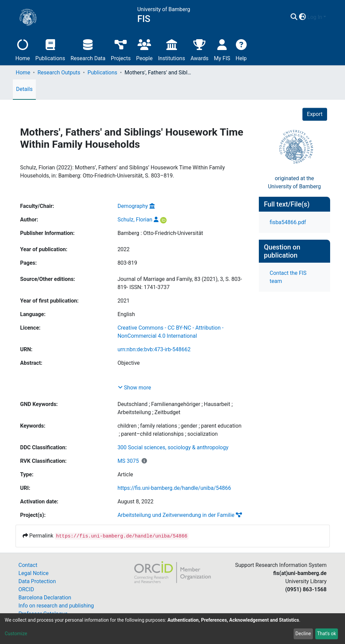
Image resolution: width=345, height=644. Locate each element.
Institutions (172, 49)
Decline (303, 634)
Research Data (88, 49)
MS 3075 (128, 461)
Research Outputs (59, 73)
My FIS (222, 49)
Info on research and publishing (56, 606)
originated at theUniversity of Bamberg (294, 182)
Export (315, 114)
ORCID (26, 589)
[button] (303, 17)
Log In (315, 17)
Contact (28, 565)
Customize (16, 634)
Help (241, 49)
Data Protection (37, 581)
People (144, 49)
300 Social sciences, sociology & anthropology (173, 447)
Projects (121, 49)
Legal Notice (34, 573)
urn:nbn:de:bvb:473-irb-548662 (154, 349)
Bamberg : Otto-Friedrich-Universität (160, 233)
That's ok (326, 634)
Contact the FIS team (288, 277)
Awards (200, 49)
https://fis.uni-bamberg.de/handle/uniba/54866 (174, 488)
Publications (50, 49)
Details (24, 89)
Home (23, 49)
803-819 (127, 263)
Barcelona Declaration (45, 598)
